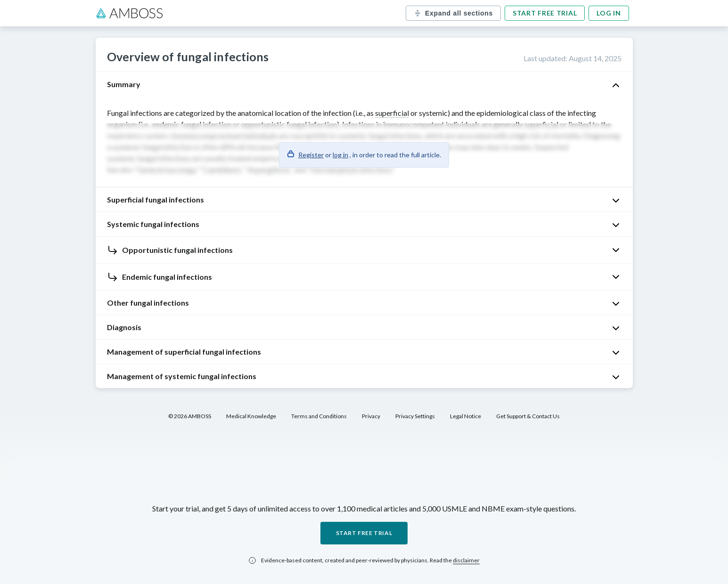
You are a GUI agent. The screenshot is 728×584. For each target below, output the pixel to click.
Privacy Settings (415, 416)
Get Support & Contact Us (528, 416)
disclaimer (466, 560)
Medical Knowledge (251, 416)
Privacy (371, 416)
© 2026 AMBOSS (190, 416)
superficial (392, 113)
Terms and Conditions (319, 416)
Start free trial (545, 13)
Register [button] (311, 155)
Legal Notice (466, 416)
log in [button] (340, 155)
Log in (609, 13)
